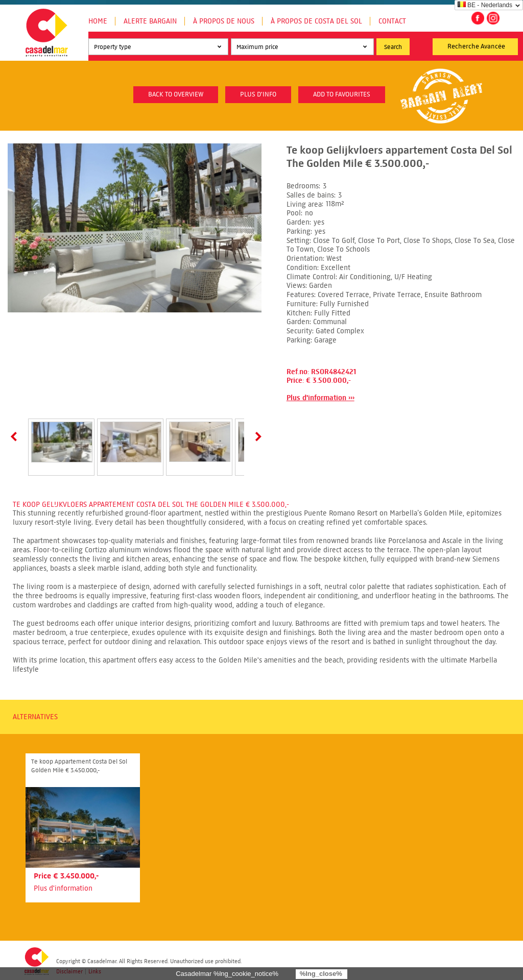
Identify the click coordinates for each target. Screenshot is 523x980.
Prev (16, 436)
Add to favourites (342, 94)
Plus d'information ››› (320, 398)
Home (98, 21)
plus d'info (258, 94)
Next (256, 436)
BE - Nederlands (485, 5)
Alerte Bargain (150, 21)
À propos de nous (224, 21)
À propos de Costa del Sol (316, 21)
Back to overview (176, 94)
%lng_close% (321, 974)
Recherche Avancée (476, 46)
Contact (392, 21)
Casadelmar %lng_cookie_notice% (227, 974)
